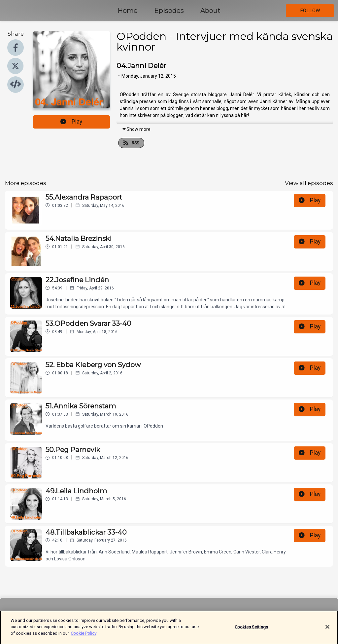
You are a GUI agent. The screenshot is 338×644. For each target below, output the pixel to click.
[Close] (327, 630)
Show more (136, 129)
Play (71, 122)
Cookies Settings (251, 630)
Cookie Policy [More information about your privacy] (84, 637)
